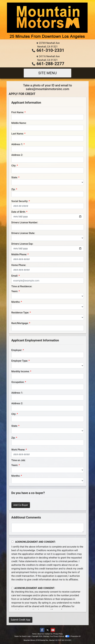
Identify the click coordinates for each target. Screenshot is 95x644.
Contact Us (49, 634)
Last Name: (18, 134)
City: (14, 166)
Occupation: (18, 382)
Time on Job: (18, 460)
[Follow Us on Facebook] (42, 630)
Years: (15, 291)
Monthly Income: (21, 371)
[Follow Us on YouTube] (53, 630)
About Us (41, 634)
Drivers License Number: (25, 223)
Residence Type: (20, 313)
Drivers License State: (23, 233)
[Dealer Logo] (48, 21)
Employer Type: (20, 361)
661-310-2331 (50, 50)
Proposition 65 (76, 636)
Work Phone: (18, 450)
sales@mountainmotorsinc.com (47, 89)
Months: (16, 302)
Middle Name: (19, 123)
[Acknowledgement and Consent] (12, 542)
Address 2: (17, 155)
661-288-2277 (50, 64)
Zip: (13, 189)
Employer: (17, 350)
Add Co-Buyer (21, 505)
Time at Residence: (22, 286)
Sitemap (46, 636)
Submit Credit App (21, 620)
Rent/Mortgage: (20, 323)
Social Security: (20, 201)
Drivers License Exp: (22, 244)
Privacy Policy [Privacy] (58, 634)
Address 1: (17, 144)
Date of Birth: (19, 212)
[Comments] (48, 528)
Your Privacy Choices (60, 636)
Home (34, 634)
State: (15, 177)
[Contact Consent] (12, 588)
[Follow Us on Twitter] (48, 630)
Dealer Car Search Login (23, 636)
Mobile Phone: (19, 254)
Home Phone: (19, 265)
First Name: (18, 112)
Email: (15, 276)
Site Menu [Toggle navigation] (48, 73)
